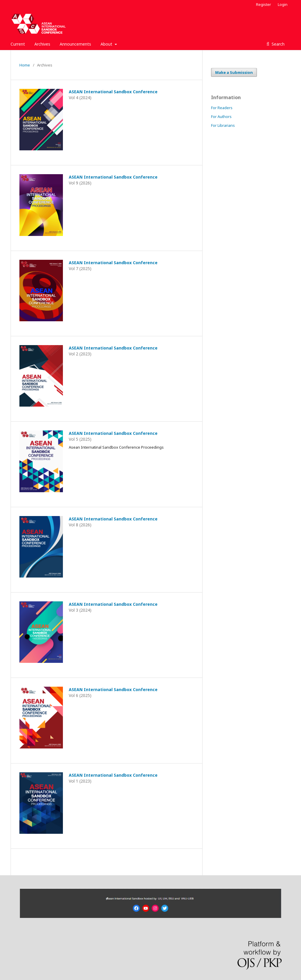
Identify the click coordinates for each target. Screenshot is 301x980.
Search (277, 44)
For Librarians (223, 125)
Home (25, 65)
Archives (42, 44)
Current (18, 44)
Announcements (75, 44)
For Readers (222, 108)
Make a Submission (234, 72)
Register (264, 4)
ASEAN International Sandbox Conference (113, 92)
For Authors (221, 117)
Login (283, 4)
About (107, 44)
